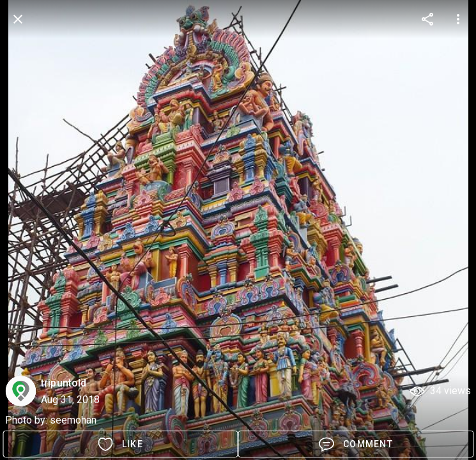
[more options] (427, 19)
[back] (18, 19)
